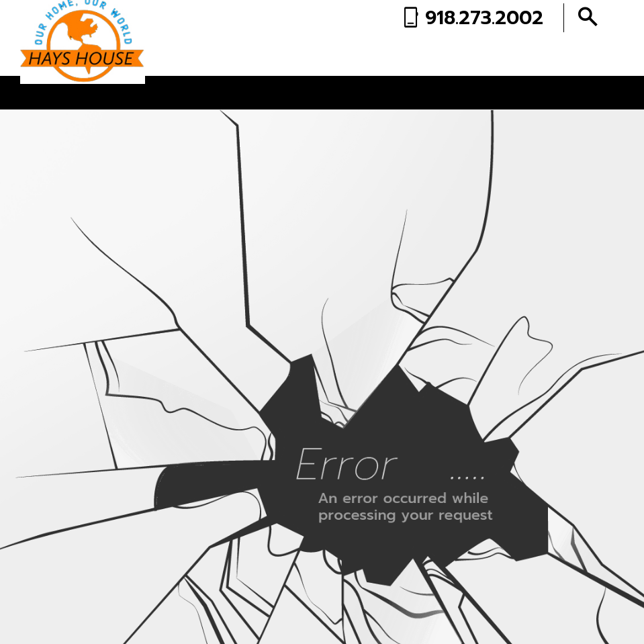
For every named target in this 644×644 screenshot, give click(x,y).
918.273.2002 (484, 18)
